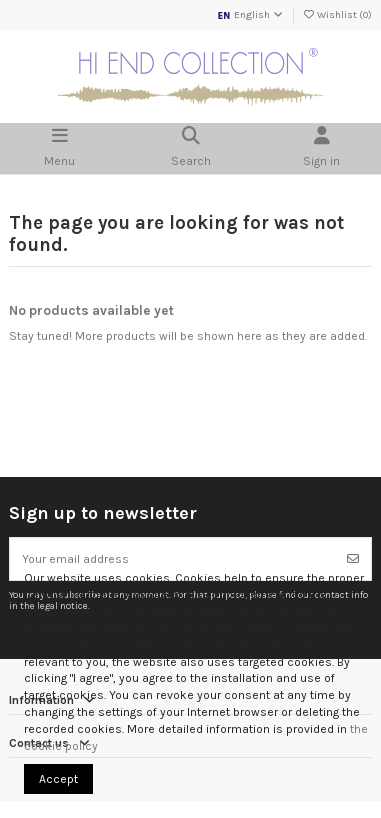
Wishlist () (337, 15)
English (250, 15)
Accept (58, 779)
